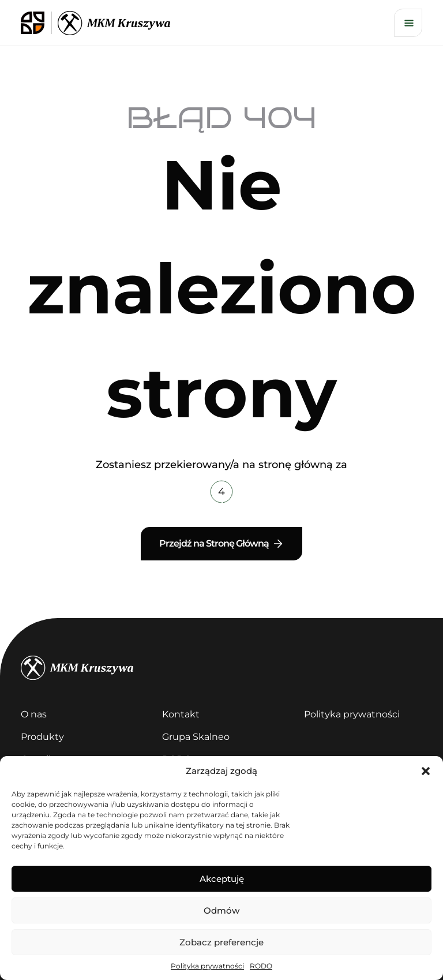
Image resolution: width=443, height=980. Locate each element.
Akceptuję (222, 879)
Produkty (42, 737)
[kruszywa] (221, 668)
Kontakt (181, 714)
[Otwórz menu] (408, 23)
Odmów (221, 910)
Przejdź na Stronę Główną (222, 544)
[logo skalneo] (36, 23)
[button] (426, 771)
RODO (261, 966)
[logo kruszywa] (114, 23)
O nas (34, 714)
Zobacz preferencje (221, 942)
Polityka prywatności (207, 966)
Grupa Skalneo (196, 737)
